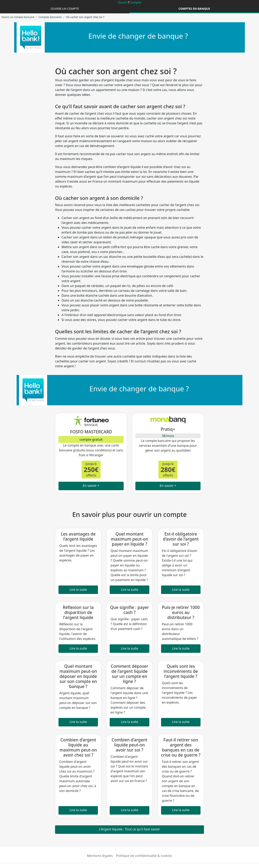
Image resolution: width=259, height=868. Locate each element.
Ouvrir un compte (65, 9)
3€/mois (168, 436)
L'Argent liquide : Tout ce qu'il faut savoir (129, 829)
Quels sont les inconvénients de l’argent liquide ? (181, 671)
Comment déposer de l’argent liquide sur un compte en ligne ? (130, 674)
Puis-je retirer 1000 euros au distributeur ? (181, 612)
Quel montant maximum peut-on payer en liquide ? (130, 539)
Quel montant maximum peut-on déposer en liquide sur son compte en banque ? (78, 676)
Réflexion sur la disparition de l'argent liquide (78, 612)
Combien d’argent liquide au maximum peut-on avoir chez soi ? (78, 747)
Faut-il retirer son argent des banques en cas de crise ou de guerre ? (181, 747)
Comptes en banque (194, 9)
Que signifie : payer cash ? (129, 610)
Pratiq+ (168, 429)
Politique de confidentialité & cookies (144, 856)
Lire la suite (78, 590)
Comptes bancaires (50, 17)
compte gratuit (91, 439)
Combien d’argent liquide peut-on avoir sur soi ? (130, 745)
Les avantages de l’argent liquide (78, 536)
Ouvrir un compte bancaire (18, 17)
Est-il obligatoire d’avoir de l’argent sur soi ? (181, 539)
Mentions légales (100, 856)
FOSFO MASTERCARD (91, 432)
